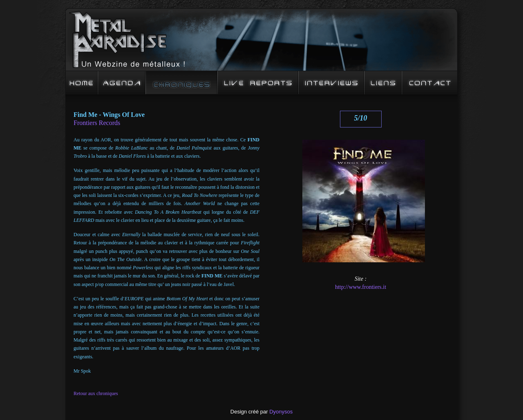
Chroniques (181, 83)
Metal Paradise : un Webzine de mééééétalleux (261, 40)
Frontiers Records (97, 123)
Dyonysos (281, 412)
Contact (430, 83)
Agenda (122, 83)
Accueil (82, 83)
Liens (383, 83)
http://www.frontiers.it (361, 287)
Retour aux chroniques (96, 393)
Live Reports (258, 83)
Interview (331, 83)
